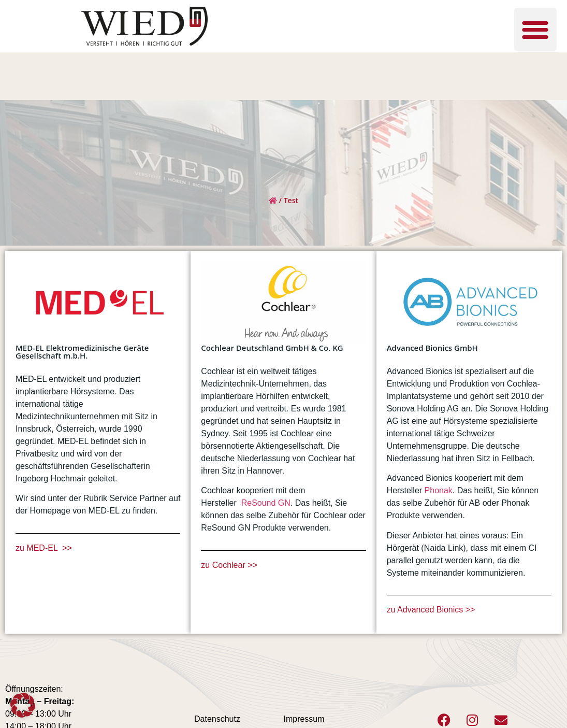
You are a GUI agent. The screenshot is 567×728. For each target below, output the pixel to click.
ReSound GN (266, 503)
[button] (536, 29)
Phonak (439, 490)
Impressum (304, 719)
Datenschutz (217, 719)
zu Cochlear (224, 565)
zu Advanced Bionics (426, 610)
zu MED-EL (38, 548)
